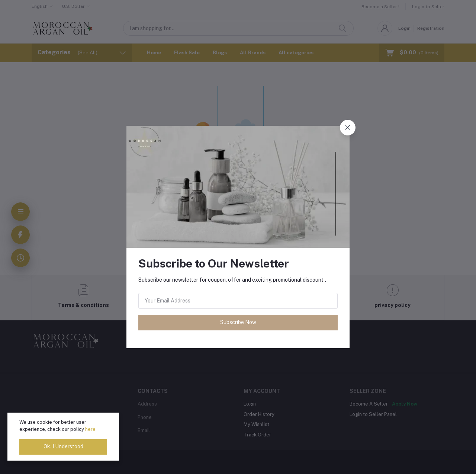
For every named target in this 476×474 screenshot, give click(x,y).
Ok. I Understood (63, 446)
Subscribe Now (238, 322)
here (90, 429)
